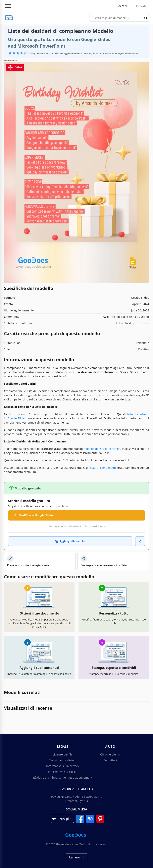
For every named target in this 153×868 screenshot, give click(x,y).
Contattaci (110, 760)
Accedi (123, 6)
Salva (15, 67)
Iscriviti (141, 6)
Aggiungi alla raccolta (70, 541)
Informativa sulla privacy (63, 766)
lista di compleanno (103, 468)
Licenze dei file (63, 754)
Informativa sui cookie (63, 772)
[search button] (146, 18)
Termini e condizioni (63, 760)
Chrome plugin (110, 754)
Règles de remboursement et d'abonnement (63, 777)
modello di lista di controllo (102, 449)
